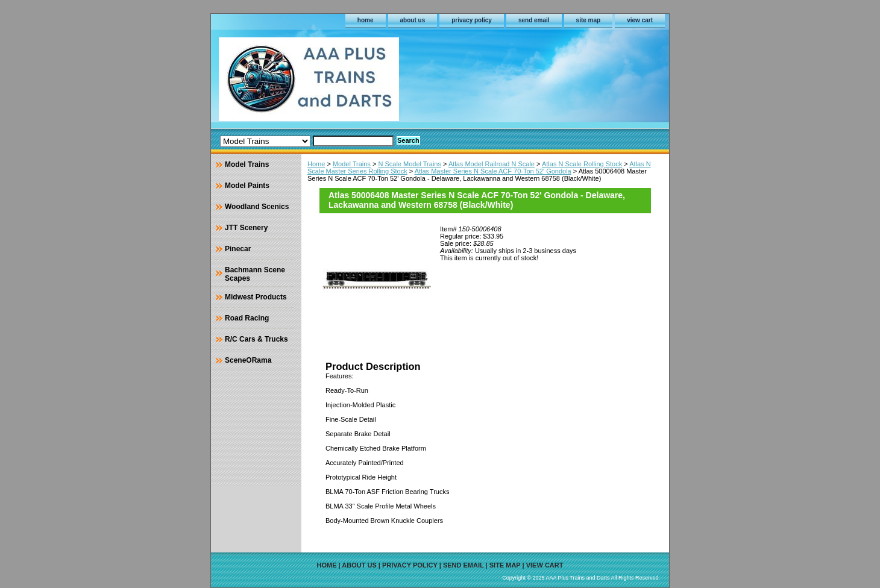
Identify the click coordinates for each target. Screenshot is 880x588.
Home (316, 164)
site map (589, 20)
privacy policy (472, 20)
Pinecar (238, 249)
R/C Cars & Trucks (256, 339)
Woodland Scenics (257, 207)
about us (413, 20)
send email (534, 20)
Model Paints (247, 186)
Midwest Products (256, 297)
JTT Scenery (246, 228)
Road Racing (247, 318)
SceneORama (248, 360)
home (366, 20)
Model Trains (352, 164)
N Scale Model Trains (410, 164)
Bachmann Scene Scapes (255, 274)
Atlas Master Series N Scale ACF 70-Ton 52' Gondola (493, 171)
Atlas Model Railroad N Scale (492, 164)
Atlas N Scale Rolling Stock (582, 164)
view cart (640, 20)
